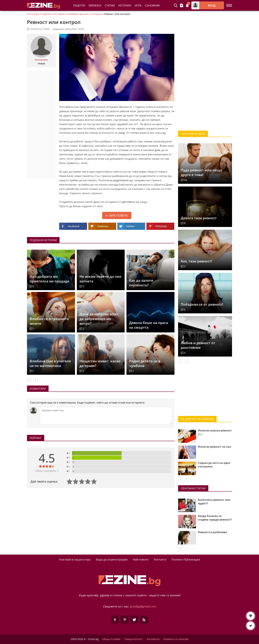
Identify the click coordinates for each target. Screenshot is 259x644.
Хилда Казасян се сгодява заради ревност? (215, 518)
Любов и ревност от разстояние (198, 345)
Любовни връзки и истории (84, 14)
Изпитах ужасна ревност (215, 430)
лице (122, 133)
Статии (110, 5)
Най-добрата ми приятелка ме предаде (49, 279)
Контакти (160, 559)
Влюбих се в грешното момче (49, 321)
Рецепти (79, 5)
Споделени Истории (52, 14)
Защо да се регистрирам (112, 559)
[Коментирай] (106, 416)
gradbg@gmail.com (143, 606)
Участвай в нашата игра (75, 559)
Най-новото (141, 559)
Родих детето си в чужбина (145, 363)
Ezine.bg (32, 14)
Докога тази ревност (199, 218)
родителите (121, 180)
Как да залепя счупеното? (141, 283)
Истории (125, 5)
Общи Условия (111, 639)
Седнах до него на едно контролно (214, 465)
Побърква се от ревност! (202, 304)
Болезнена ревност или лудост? (214, 501)
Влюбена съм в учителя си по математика (50, 363)
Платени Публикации (186, 559)
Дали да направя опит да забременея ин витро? (99, 319)
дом (157, 150)
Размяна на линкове (176, 639)
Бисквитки (153, 639)
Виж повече (119, 215)
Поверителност (134, 639)
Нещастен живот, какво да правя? (100, 363)
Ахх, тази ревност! (196, 261)
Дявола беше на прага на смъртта (149, 325)
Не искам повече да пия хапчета (100, 279)
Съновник (152, 5)
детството (129, 202)
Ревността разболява (212, 532)
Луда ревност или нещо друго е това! (201, 172)
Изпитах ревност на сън (214, 447)
